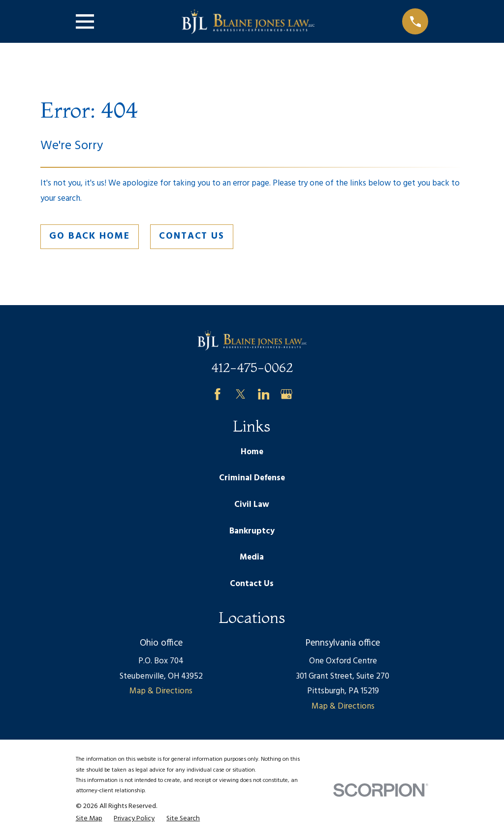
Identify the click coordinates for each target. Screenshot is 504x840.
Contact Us (192, 236)
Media (252, 557)
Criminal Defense (252, 478)
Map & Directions (161, 691)
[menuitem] (89, 819)
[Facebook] (218, 394)
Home (252, 452)
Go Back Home (90, 236)
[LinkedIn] (264, 394)
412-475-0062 (252, 367)
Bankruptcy (252, 531)
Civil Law (252, 505)
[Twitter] (241, 394)
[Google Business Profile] (286, 394)
